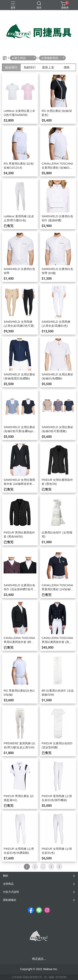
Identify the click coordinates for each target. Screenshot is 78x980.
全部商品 (8, 884)
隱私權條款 (10, 900)
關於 (6, 876)
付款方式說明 (11, 892)
